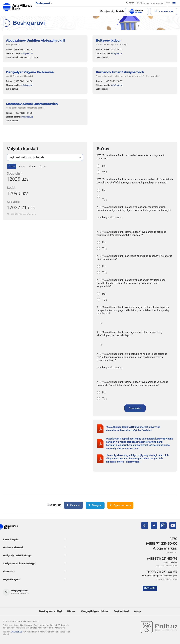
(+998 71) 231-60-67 (162, 572)
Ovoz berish (135, 408)
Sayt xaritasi (121, 611)
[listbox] (45, 157)
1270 (174, 539)
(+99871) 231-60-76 (162, 559)
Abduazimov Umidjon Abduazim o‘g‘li (35, 41)
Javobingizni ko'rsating (110, 218)
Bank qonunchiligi (50, 611)
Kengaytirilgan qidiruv (95, 611)
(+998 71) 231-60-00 (23, 50)
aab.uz (18, 7)
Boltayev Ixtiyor (108, 41)
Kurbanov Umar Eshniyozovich (120, 72)
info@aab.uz (27, 53)
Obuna (71, 611)
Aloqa (138, 611)
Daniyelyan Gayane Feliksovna (30, 72)
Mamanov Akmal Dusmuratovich (32, 104)
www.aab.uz (17, 632)
